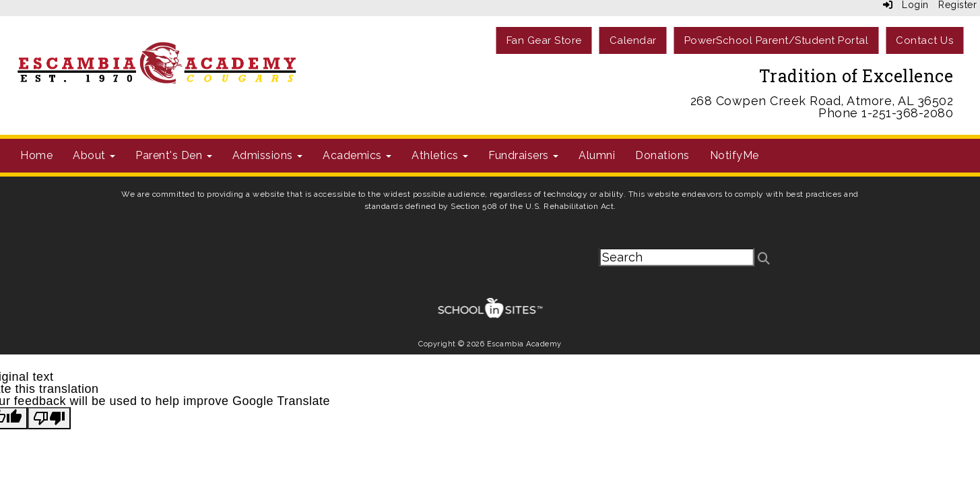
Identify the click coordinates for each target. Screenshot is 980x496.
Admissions (268, 155)
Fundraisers (523, 155)
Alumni (597, 155)
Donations (662, 155)
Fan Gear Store (544, 40)
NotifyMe (734, 155)
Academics (357, 155)
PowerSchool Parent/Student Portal (777, 40)
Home (36, 155)
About (94, 155)
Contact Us (924, 40)
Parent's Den (174, 155)
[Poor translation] (49, 418)
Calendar (633, 40)
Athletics (440, 155)
